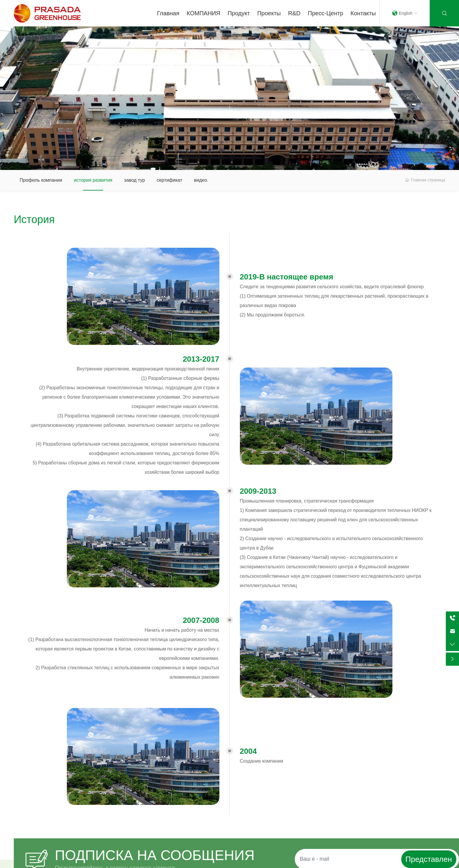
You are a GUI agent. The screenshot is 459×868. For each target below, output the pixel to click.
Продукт (239, 13)
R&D (294, 13)
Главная (168, 13)
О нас (230, 85)
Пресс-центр (326, 13)
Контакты (363, 13)
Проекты (269, 13)
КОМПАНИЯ (203, 13)
